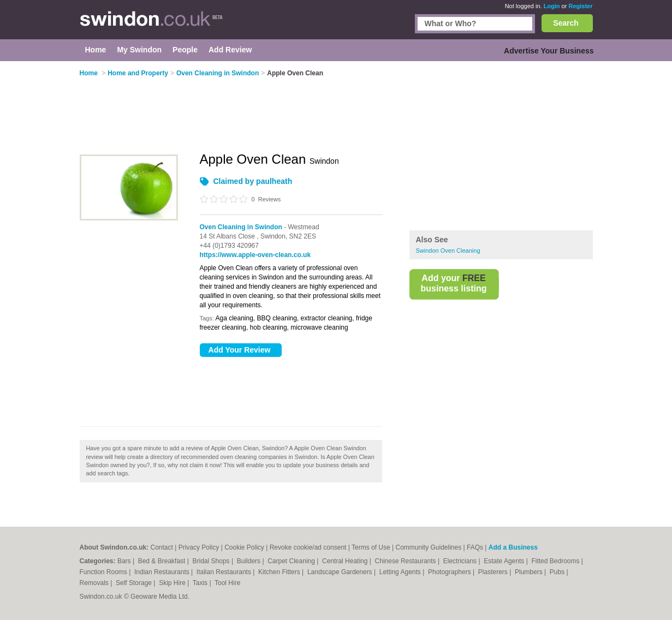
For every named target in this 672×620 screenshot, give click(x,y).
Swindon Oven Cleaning (448, 251)
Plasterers (494, 572)
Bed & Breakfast (163, 561)
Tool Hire (227, 583)
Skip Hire (173, 583)
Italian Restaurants (225, 572)
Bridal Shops (212, 561)
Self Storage (135, 583)
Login (552, 6)
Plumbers (530, 572)
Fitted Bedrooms (556, 561)
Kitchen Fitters (280, 572)
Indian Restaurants (163, 572)
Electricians (461, 561)
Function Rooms (105, 572)
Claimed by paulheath (253, 181)
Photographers (450, 572)
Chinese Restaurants (406, 561)
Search (566, 23)
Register (580, 6)
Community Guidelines (428, 547)
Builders (250, 561)
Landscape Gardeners (341, 572)
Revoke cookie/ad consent (308, 547)
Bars (125, 561)
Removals (95, 583)
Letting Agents (401, 572)
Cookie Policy (244, 547)
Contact (162, 547)
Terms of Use (371, 547)
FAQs (475, 547)
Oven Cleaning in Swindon (241, 227)
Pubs (558, 572)
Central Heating (346, 561)
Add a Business (513, 547)
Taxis (201, 583)
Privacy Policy (199, 547)
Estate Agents (505, 561)
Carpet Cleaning (292, 561)
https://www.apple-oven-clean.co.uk (255, 255)
